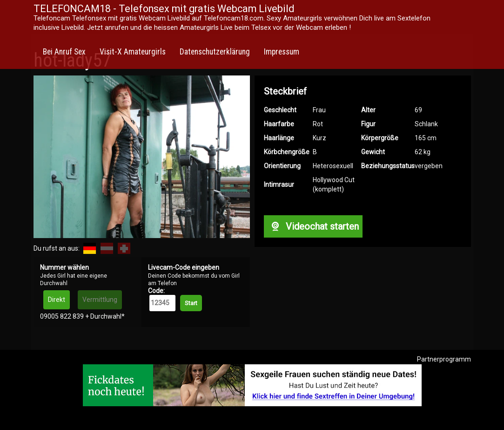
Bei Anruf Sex (64, 52)
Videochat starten (313, 226)
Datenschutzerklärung (215, 52)
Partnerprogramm (444, 359)
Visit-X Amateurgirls (133, 52)
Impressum (282, 52)
